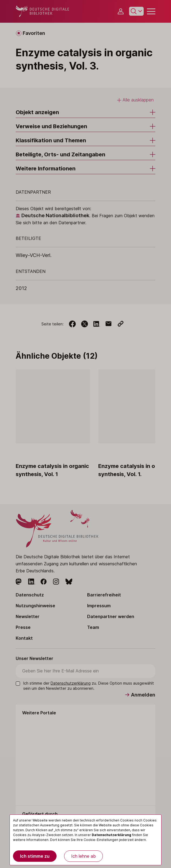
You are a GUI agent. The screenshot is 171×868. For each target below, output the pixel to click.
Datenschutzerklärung (111, 835)
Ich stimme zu (35, 856)
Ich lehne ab (83, 856)
